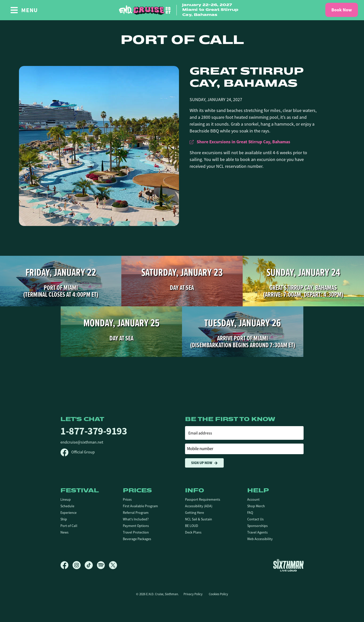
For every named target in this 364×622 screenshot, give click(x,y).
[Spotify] (103, 565)
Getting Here (195, 513)
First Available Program (140, 506)
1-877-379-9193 (94, 431)
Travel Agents (257, 532)
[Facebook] (66, 565)
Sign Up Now (204, 463)
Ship (64, 519)
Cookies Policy (218, 594)
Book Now (342, 10)
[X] (113, 565)
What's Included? (136, 519)
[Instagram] (79, 565)
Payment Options (136, 526)
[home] (182, 10)
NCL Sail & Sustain (199, 519)
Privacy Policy (193, 594)
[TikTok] (91, 565)
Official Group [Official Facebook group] (78, 452)
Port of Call (69, 526)
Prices (127, 499)
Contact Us (255, 519)
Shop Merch (256, 506)
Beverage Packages (137, 539)
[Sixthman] (288, 565)
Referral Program (136, 513)
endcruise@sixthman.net (82, 442)
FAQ (250, 513)
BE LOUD (192, 526)
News (64, 532)
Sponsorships (257, 526)
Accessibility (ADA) (199, 506)
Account (253, 499)
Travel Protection (136, 532)
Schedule (67, 506)
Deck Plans (193, 532)
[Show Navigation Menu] (24, 10)
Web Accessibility (260, 539)
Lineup (66, 499)
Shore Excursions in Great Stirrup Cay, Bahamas (240, 142)
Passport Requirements (203, 499)
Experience (69, 513)
